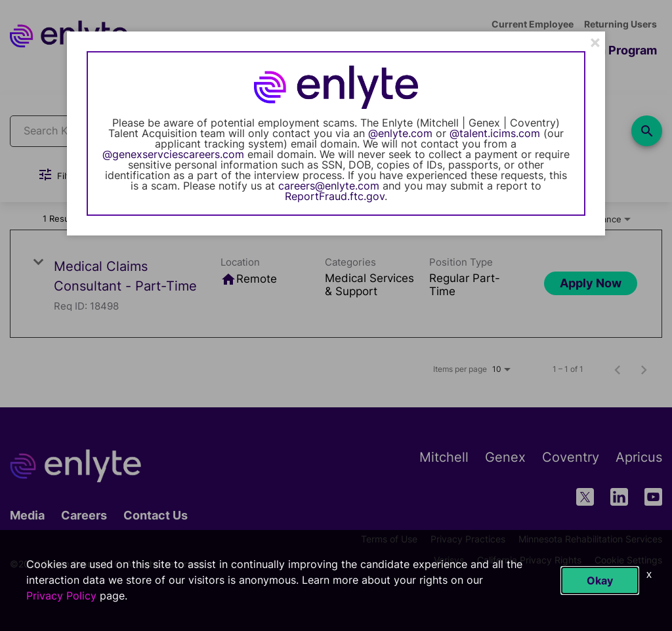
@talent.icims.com (495, 133)
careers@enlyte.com (329, 186)
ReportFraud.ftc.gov (335, 196)
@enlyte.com (400, 133)
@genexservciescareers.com (173, 154)
